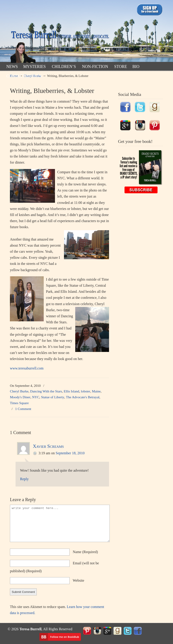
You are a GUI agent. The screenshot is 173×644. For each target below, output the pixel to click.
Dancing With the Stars (46, 391)
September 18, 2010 (70, 453)
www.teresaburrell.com (27, 368)
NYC (36, 397)
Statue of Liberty (53, 397)
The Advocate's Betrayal (83, 397)
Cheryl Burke (19, 391)
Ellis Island (72, 391)
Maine (96, 391)
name (85, 552)
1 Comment (23, 409)
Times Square (19, 403)
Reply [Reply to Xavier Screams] (24, 479)
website (79, 580)
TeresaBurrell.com (59, 32)
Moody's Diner (20, 397)
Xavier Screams (48, 446)
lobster (85, 391)
